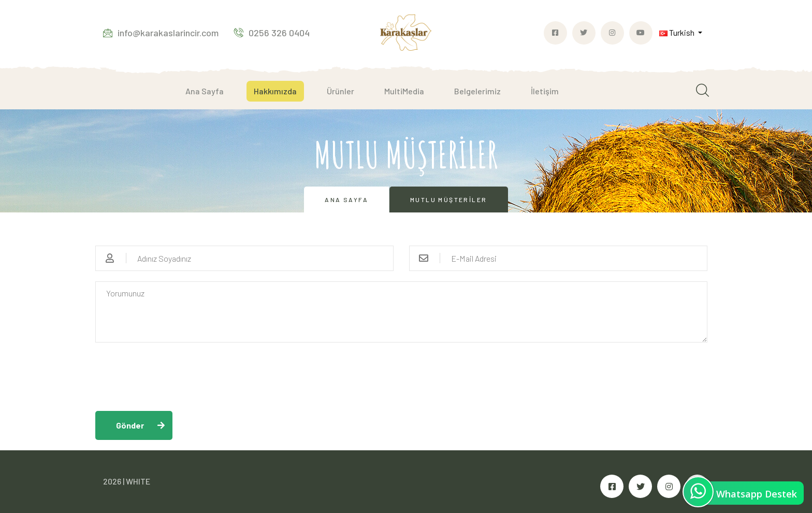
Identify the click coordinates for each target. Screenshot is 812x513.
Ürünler (340, 91)
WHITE (138, 481)
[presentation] (174, 373)
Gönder (130, 425)
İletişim (545, 91)
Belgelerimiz (477, 91)
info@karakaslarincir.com (161, 33)
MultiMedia (404, 91)
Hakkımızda (275, 91)
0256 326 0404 (272, 33)
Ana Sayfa (205, 91)
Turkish (678, 32)
